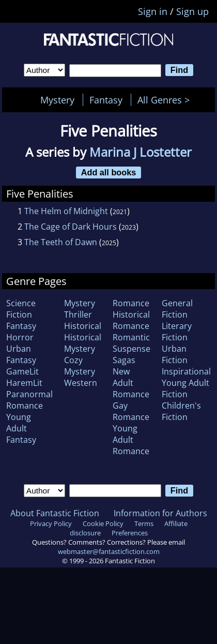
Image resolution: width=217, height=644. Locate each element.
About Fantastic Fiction (55, 513)
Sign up (192, 11)
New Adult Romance (131, 383)
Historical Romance (131, 320)
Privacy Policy (51, 523)
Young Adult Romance (131, 440)
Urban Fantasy (21, 354)
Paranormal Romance (29, 400)
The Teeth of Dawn (61, 242)
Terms (144, 523)
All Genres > (166, 100)
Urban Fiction (175, 354)
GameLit (22, 371)
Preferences (130, 533)
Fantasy (106, 100)
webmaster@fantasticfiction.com (109, 551)
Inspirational (186, 371)
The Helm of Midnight (66, 211)
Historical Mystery (83, 343)
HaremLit (24, 383)
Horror (20, 337)
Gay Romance (131, 411)
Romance (131, 303)
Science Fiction (21, 309)
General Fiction (177, 309)
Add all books (109, 172)
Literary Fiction (177, 332)
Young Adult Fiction (185, 388)
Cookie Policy (103, 523)
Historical (83, 326)
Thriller (78, 314)
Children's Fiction (181, 411)
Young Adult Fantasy (21, 428)
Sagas (124, 360)
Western (81, 383)
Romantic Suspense (131, 343)
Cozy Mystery (80, 366)
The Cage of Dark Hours (71, 227)
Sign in (153, 11)
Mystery (57, 100)
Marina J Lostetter (141, 152)
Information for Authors (160, 513)
